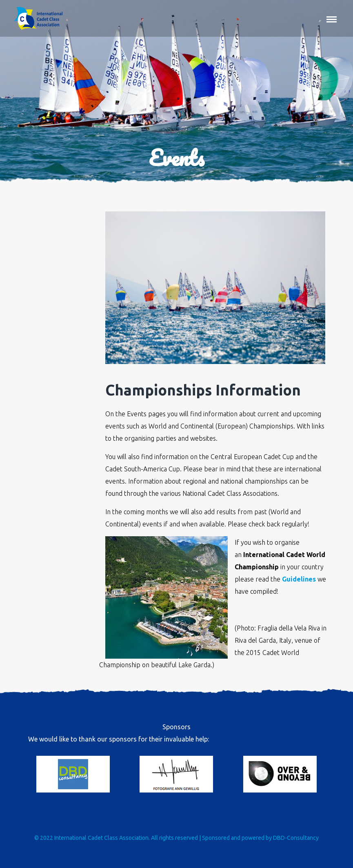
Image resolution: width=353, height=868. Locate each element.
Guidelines (299, 579)
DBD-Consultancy (296, 838)
